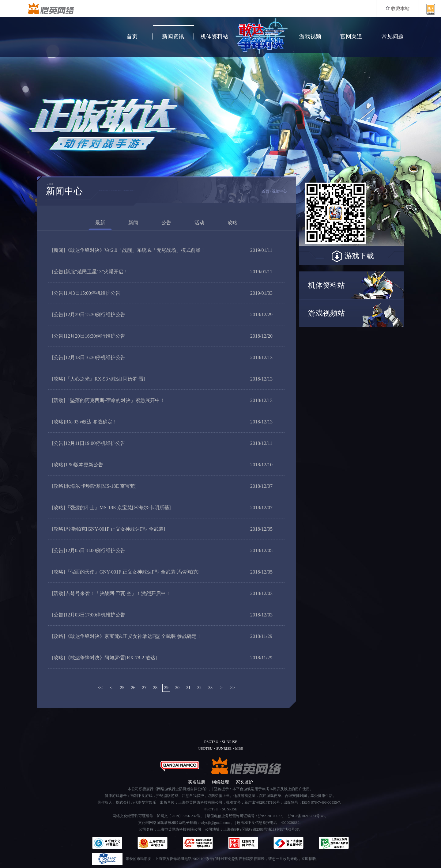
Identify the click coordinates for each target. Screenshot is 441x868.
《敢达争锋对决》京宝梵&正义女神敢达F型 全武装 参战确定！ (127, 636)
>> (232, 688)
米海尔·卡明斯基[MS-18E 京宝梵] (94, 486)
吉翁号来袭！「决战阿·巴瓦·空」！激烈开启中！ (111, 593)
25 (122, 688)
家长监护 (244, 782)
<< (100, 688)
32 (199, 688)
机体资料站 (214, 36)
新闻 (133, 223)
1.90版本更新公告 (78, 465)
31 (188, 688)
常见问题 (393, 36)
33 (210, 688)
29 (166, 688)
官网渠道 (351, 36)
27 (144, 688)
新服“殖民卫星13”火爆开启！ (90, 272)
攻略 (232, 223)
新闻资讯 (173, 36)
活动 (199, 223)
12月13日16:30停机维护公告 (89, 357)
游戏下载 (352, 256)
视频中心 (279, 191)
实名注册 (197, 782)
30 (177, 688)
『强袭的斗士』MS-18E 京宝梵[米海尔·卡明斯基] (111, 508)
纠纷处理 (221, 782)
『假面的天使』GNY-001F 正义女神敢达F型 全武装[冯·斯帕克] (126, 572)
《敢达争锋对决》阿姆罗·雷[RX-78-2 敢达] (104, 658)
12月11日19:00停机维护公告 (89, 443)
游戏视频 (310, 36)
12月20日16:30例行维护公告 (89, 336)
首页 (132, 36)
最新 (100, 223)
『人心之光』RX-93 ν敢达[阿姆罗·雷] (99, 379)
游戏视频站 (326, 313)
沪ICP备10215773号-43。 (308, 816)
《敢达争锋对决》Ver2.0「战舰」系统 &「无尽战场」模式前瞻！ (129, 250)
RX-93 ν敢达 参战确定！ (85, 422)
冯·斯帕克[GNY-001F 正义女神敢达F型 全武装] (109, 529)
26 (133, 688)
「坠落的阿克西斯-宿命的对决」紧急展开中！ (108, 400)
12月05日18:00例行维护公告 (89, 550)
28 (155, 688)
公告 (166, 223)
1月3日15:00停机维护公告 (86, 293)
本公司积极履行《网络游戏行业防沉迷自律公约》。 (170, 789)
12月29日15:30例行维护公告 (89, 315)
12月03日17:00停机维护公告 (89, 615)
